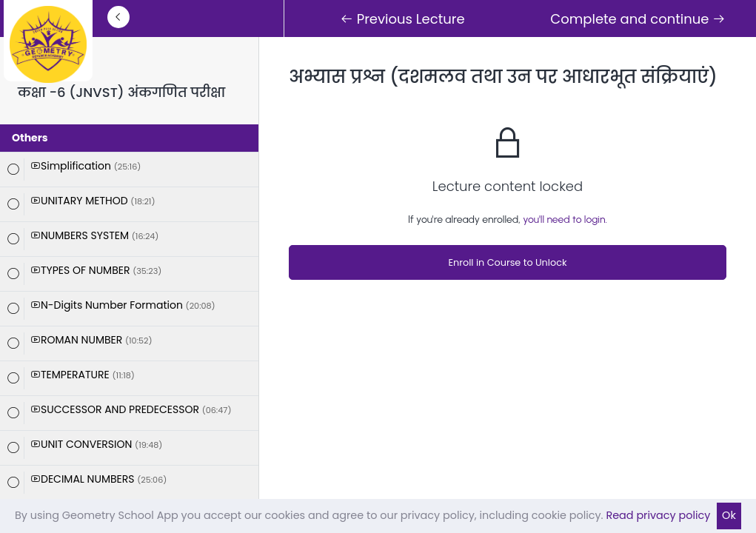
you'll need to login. (565, 219)
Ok (729, 515)
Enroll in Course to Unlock (507, 262)
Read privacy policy (658, 515)
